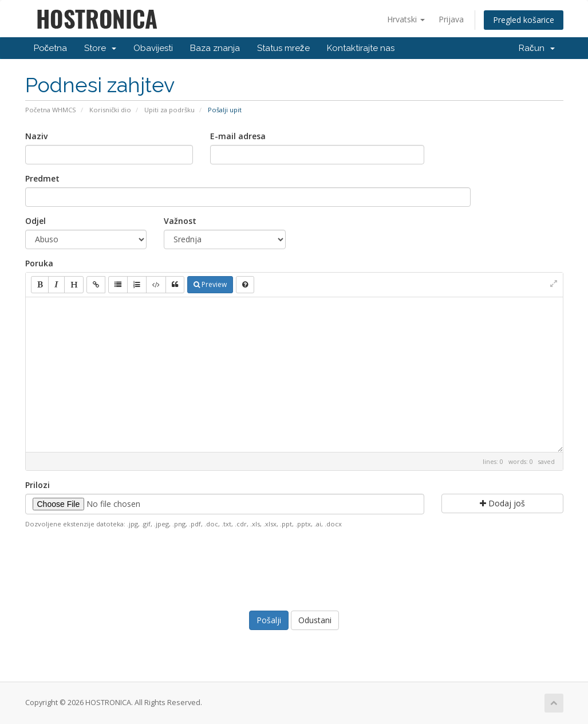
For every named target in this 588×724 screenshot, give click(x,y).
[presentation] (294, 568)
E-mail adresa (238, 136)
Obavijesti (153, 48)
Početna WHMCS (51, 110)
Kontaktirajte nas (361, 48)
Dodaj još (502, 503)
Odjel (35, 221)
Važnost (180, 221)
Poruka (39, 263)
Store (100, 48)
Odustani (315, 620)
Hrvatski (406, 19)
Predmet (42, 178)
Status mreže (283, 48)
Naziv (36, 136)
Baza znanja (215, 48)
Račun (537, 48)
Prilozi (38, 485)
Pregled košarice (524, 20)
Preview (210, 284)
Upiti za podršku (169, 110)
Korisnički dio (110, 110)
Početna (51, 48)
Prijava (451, 19)
